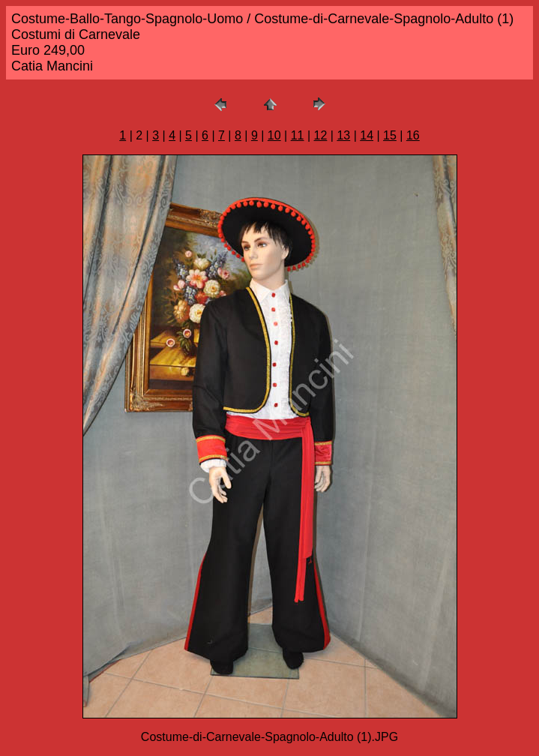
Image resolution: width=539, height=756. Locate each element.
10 (274, 135)
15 (390, 135)
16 (413, 135)
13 (343, 135)
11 (298, 135)
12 (321, 135)
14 (367, 135)
